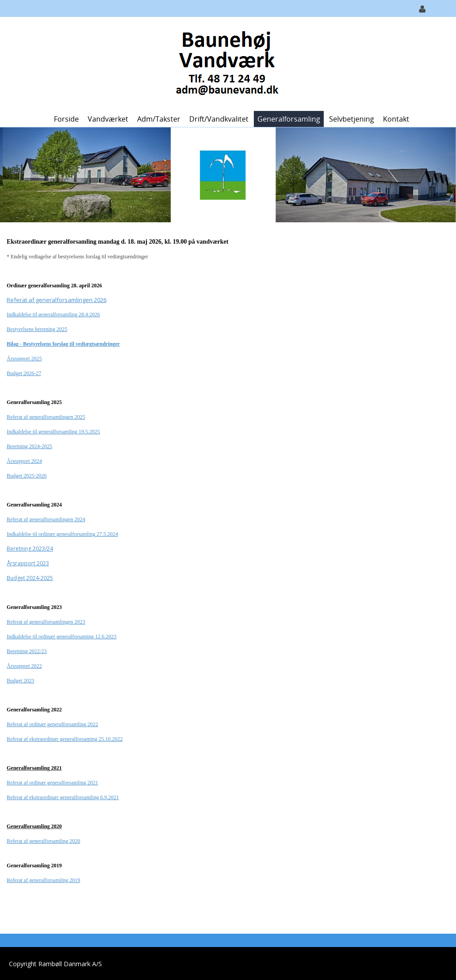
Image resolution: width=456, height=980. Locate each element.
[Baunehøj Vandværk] (225, 63)
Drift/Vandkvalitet (219, 119)
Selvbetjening (352, 119)
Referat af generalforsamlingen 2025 (46, 417)
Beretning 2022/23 (27, 651)
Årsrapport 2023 (28, 563)
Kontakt (396, 119)
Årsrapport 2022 (24, 666)
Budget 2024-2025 (30, 578)
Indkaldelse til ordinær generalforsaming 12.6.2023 (62, 637)
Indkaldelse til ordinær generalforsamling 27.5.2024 (62, 534)
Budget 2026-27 (24, 373)
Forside (66, 119)
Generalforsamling (289, 119)
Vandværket (108, 119)
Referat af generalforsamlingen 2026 (57, 300)
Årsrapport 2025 (24, 359)
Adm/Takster (159, 119)
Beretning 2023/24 (30, 549)
